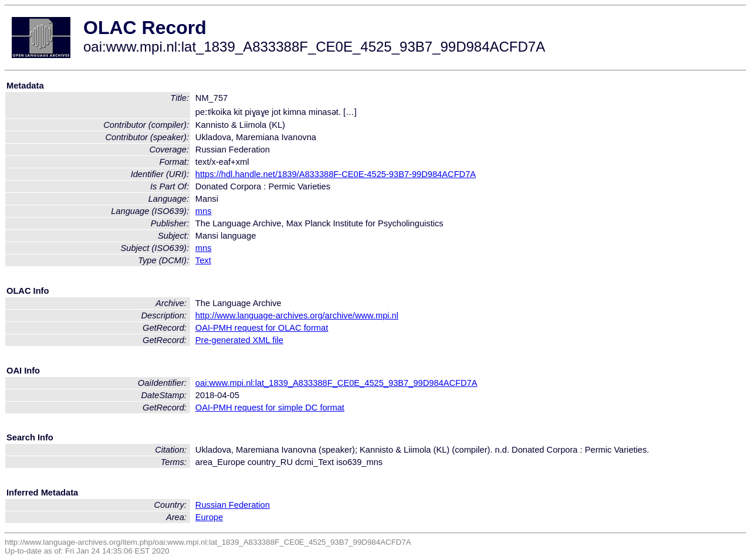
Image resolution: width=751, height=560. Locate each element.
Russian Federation (233, 505)
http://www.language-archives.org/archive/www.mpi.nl (297, 315)
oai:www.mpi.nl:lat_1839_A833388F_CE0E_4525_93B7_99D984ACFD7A (336, 383)
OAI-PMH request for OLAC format (262, 328)
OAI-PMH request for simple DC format (270, 408)
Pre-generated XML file (239, 340)
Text (203, 260)
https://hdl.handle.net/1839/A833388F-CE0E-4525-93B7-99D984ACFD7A (336, 174)
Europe (209, 517)
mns (204, 211)
